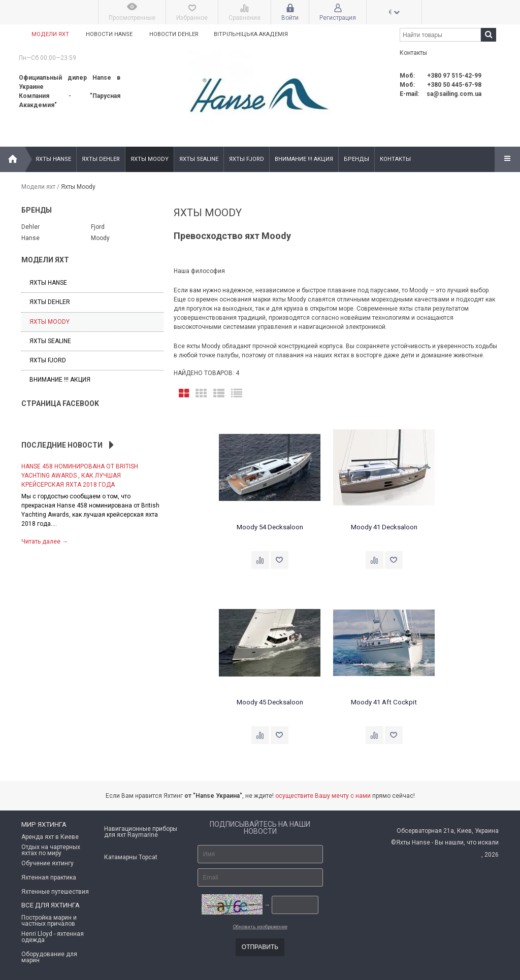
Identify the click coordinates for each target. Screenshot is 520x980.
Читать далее (45, 542)
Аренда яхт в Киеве (50, 837)
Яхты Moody (150, 159)
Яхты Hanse (53, 159)
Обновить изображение (260, 926)
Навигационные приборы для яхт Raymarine (141, 832)
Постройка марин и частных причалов (49, 921)
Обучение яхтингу (47, 863)
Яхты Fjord (247, 159)
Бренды (356, 159)
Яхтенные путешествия (55, 892)
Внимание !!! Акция (304, 159)
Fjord (98, 227)
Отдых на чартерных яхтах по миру (51, 850)
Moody (100, 238)
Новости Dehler (174, 34)
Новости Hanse (109, 34)
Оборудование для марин (49, 957)
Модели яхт (50, 34)
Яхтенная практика (49, 877)
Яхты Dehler (101, 159)
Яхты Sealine (199, 159)
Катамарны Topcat (131, 857)
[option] (92, 503)
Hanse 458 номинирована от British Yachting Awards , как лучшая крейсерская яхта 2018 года (80, 476)
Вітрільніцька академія (252, 34)
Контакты (395, 159)
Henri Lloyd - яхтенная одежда (53, 937)
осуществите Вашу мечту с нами (323, 796)
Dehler (30, 227)
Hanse (30, 238)
